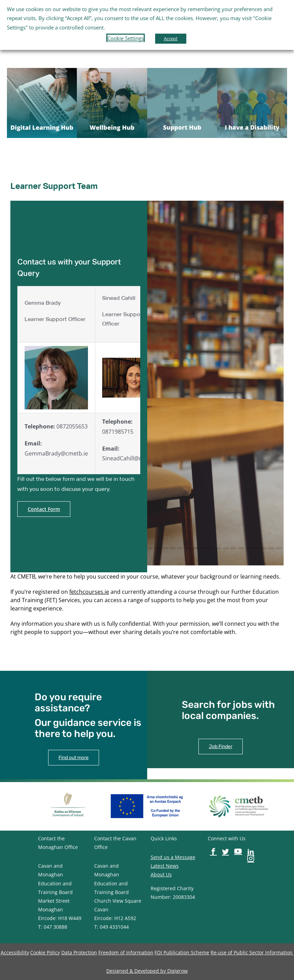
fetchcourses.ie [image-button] (89, 592)
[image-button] (42, 71)
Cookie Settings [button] (126, 38)
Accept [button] (171, 38)
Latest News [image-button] (165, 866)
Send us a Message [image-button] (173, 857)
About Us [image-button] (161, 874)
